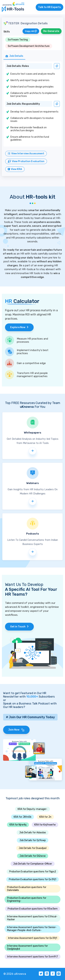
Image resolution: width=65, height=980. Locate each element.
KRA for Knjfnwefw (45, 825)
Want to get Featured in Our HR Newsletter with (25, 695)
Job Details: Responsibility (23, 104)
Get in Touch (19, 627)
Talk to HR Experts (49, 7)
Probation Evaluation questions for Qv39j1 (32, 879)
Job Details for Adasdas (33, 833)
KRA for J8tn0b (23, 817)
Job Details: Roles (18, 66)
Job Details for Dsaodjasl (33, 848)
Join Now (16, 730)
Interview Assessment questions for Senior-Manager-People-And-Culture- (32, 929)
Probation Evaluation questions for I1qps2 (33, 872)
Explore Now (19, 327)
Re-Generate (51, 31)
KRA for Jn (45, 817)
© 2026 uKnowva (15, 974)
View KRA (15, 169)
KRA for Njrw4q (18, 825)
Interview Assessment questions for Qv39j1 (33, 938)
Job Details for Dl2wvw (33, 856)
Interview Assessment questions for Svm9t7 (33, 957)
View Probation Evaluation (26, 161)
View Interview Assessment (26, 154)
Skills (7, 32)
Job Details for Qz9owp (33, 840)
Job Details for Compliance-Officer (33, 864)
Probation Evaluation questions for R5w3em (33, 909)
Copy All (31, 31)
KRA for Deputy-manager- (32, 809)
